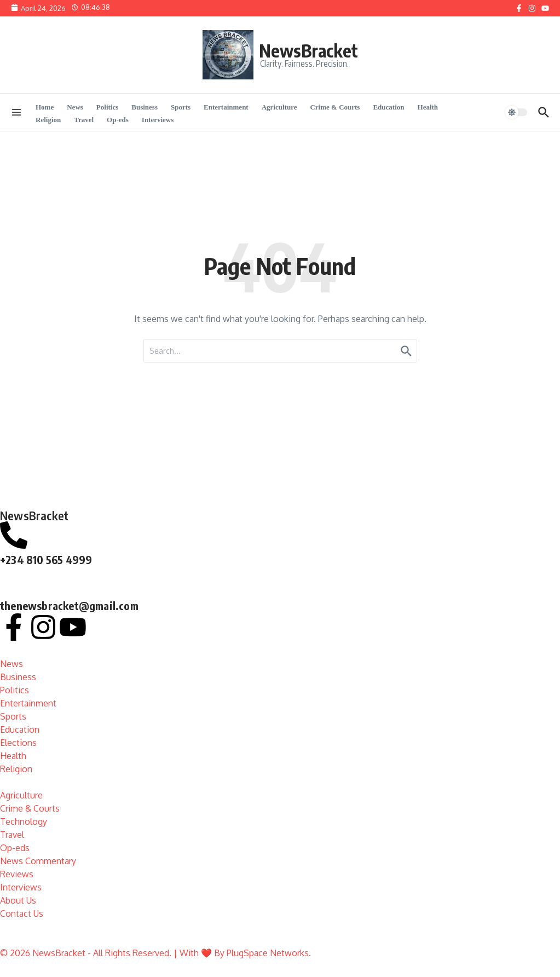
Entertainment (226, 107)
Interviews (158, 120)
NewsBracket (308, 50)
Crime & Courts (335, 107)
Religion (48, 120)
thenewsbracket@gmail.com (69, 605)
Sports (181, 107)
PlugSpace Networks (268, 953)
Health (428, 107)
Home (45, 107)
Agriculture (279, 107)
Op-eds (118, 120)
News (75, 107)
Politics (107, 107)
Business (145, 107)
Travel (84, 120)
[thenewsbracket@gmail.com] (14, 581)
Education (388, 107)
